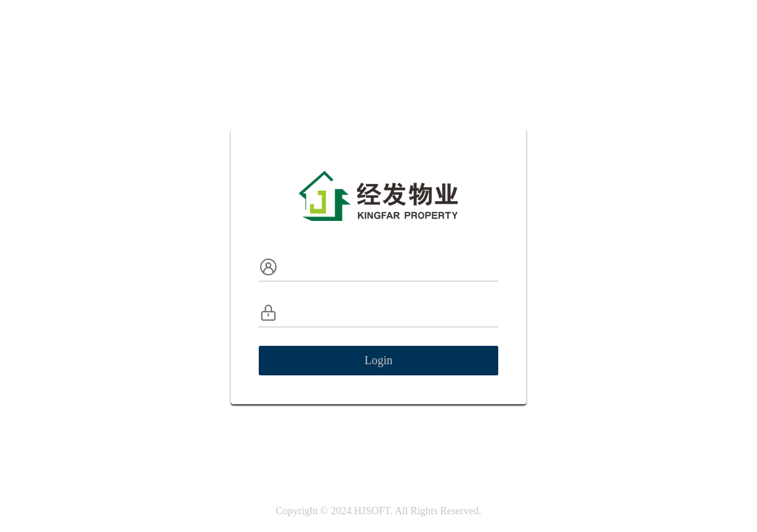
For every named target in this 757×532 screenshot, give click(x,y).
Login (378, 360)
